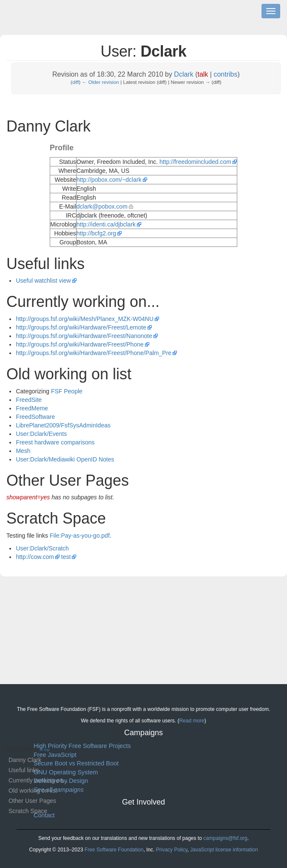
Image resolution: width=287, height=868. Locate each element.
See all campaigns (59, 790)
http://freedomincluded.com (195, 162)
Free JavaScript (55, 755)
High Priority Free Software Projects (82, 746)
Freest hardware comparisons (55, 442)
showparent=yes (28, 497)
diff (75, 82)
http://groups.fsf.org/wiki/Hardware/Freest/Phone (80, 344)
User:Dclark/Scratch (42, 548)
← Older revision (101, 82)
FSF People (67, 391)
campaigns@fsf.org (225, 838)
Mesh (23, 451)
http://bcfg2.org (96, 233)
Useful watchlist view (43, 281)
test (66, 557)
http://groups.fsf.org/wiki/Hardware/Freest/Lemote (81, 327)
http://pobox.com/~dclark (109, 180)
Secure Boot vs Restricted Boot (76, 763)
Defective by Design (61, 781)
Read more (192, 721)
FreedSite (29, 400)
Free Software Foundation (114, 850)
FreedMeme (32, 408)
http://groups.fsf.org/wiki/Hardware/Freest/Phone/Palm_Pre (94, 353)
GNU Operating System (66, 772)
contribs (225, 74)
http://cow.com (35, 557)
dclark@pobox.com (102, 206)
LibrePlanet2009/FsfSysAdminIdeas (63, 425)
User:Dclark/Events (41, 434)
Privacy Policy (172, 850)
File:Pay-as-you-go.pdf (80, 536)
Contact (44, 815)
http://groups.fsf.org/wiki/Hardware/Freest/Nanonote (84, 336)
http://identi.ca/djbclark (106, 224)
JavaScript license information (224, 850)
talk (203, 74)
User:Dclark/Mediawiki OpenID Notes (65, 459)
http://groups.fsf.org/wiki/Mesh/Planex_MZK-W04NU (85, 319)
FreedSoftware (35, 417)
